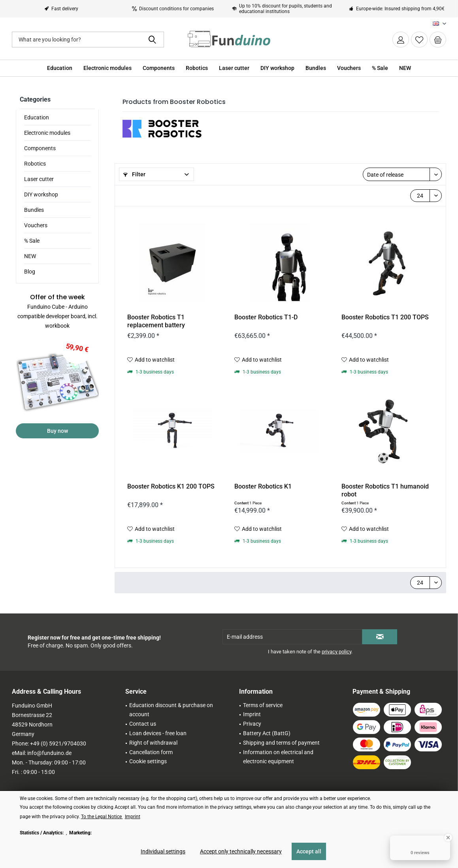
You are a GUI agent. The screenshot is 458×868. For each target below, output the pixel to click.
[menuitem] (438, 40)
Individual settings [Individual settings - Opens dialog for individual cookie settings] (163, 851)
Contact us (143, 724)
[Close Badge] (448, 838)
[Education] (60, 68)
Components (40, 148)
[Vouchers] (349, 68)
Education (37, 117)
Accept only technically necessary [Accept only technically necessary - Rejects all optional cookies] (241, 851)
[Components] (159, 68)
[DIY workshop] (277, 68)
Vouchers (36, 225)
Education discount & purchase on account (171, 710)
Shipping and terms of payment (281, 743)
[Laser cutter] (234, 68)
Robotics (35, 164)
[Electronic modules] (107, 68)
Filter (134, 174)
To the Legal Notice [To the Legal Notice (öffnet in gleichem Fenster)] (102, 817)
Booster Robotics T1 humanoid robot (385, 490)
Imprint (252, 714)
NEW (30, 256)
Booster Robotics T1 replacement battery (156, 321)
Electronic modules (47, 133)
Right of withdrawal (153, 743)
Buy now (57, 431)
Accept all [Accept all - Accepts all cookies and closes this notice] (309, 851)
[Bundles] (316, 68)
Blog (30, 272)
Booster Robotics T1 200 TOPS (385, 317)
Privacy (252, 724)
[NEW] (405, 68)
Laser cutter (39, 179)
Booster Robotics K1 (263, 486)
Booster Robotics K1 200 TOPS (171, 486)
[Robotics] (197, 68)
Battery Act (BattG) (267, 733)
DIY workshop (41, 194)
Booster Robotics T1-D (266, 317)
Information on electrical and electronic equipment (278, 757)
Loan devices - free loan (158, 733)
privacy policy (336, 652)
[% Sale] (380, 68)
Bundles (34, 210)
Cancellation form (151, 752)
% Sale (32, 241)
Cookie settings (148, 761)
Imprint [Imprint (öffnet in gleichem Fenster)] (133, 817)
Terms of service (263, 705)
